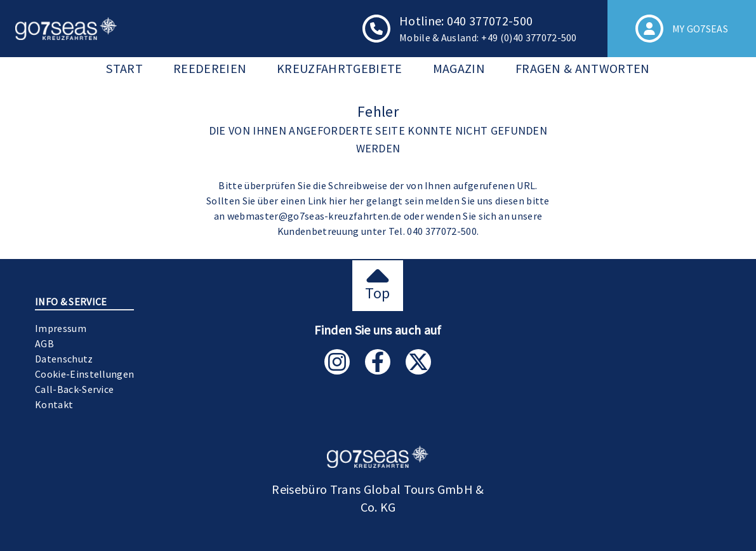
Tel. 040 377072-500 (433, 231)
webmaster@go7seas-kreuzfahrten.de (315, 216)
